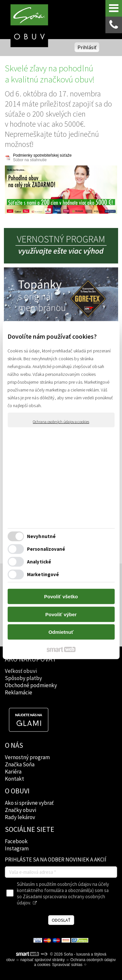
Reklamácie (19, 692)
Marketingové (43, 574)
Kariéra (13, 772)
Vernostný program (27, 757)
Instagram (17, 848)
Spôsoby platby (23, 678)
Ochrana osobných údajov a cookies (61, 421)
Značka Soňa (20, 764)
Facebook (16, 841)
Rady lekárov (20, 817)
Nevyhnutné (41, 536)
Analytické (39, 562)
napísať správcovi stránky (43, 960)
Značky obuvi (20, 810)
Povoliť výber (61, 614)
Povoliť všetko (61, 597)
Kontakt (14, 779)
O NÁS (14, 745)
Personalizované (46, 549)
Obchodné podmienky (31, 685)
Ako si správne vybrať (29, 803)
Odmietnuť (61, 632)
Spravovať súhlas (67, 965)
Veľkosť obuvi (21, 671)
